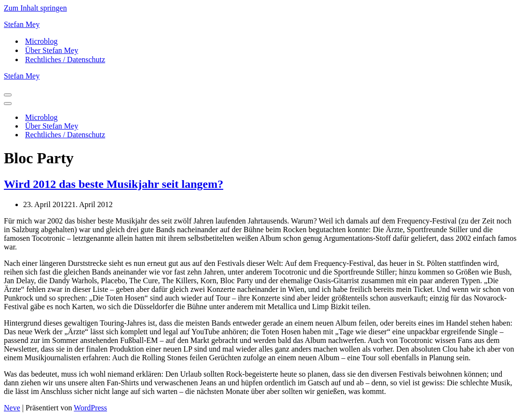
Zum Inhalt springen (35, 8)
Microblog (41, 41)
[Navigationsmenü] (8, 95)
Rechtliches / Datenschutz (65, 59)
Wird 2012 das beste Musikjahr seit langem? (114, 184)
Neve (12, 408)
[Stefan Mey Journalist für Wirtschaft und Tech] (261, 25)
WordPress (90, 408)
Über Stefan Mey (52, 50)
